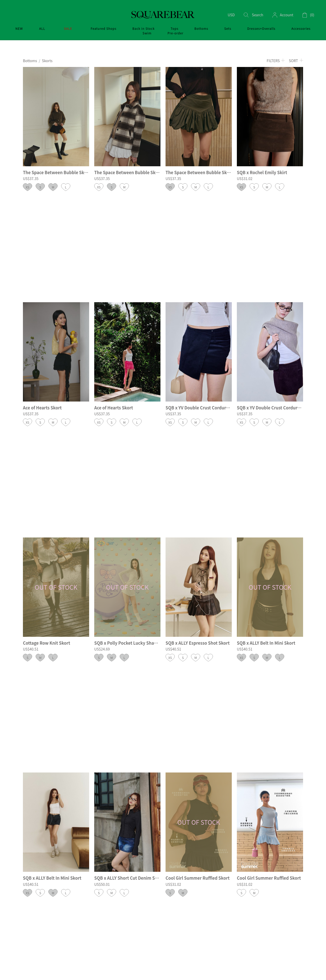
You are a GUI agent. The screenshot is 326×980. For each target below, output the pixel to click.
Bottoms (30, 61)
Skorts (47, 61)
